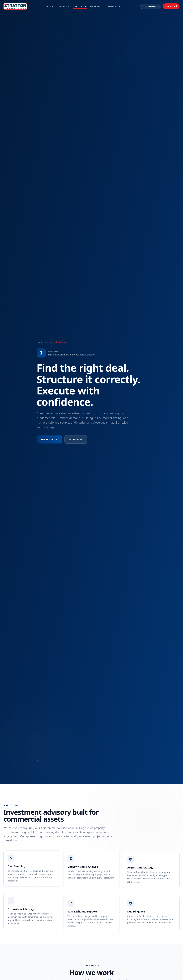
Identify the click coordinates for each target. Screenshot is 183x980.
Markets (97, 6)
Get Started (171, 6)
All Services (76, 439)
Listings (63, 6)
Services (80, 6)
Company (114, 6)
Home (50, 6)
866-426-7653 (151, 6)
